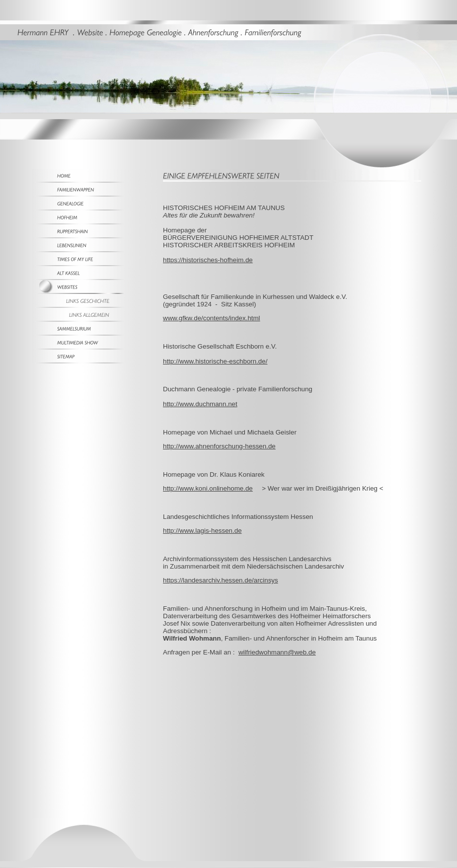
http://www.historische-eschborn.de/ (215, 361)
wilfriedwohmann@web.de (277, 652)
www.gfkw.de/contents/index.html (212, 318)
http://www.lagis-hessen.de (202, 531)
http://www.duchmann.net (200, 404)
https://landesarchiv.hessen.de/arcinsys (221, 580)
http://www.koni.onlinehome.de (208, 488)
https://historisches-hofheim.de (208, 260)
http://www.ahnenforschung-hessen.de (219, 446)
